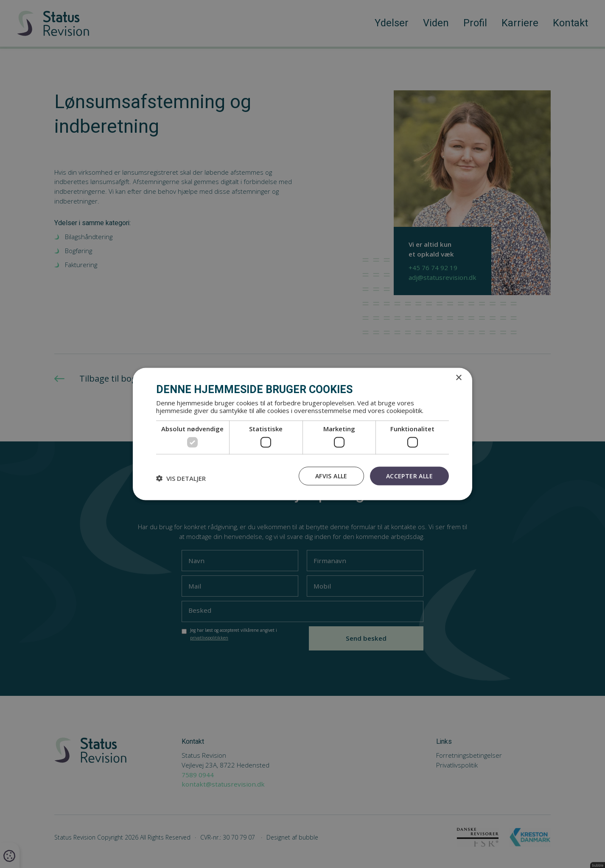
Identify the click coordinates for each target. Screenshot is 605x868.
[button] (181, 478)
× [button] (458, 378)
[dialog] (302, 434)
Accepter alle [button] (409, 476)
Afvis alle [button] (331, 476)
